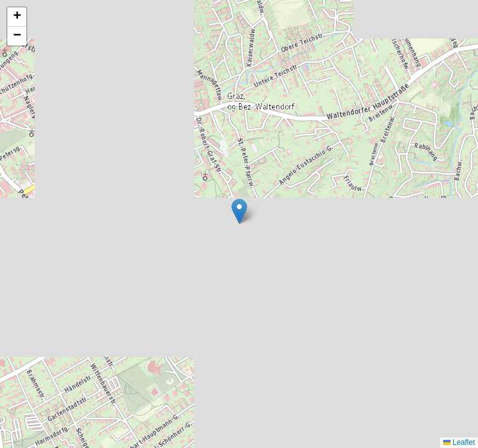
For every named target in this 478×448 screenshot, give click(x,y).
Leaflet (459, 442)
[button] (239, 211)
